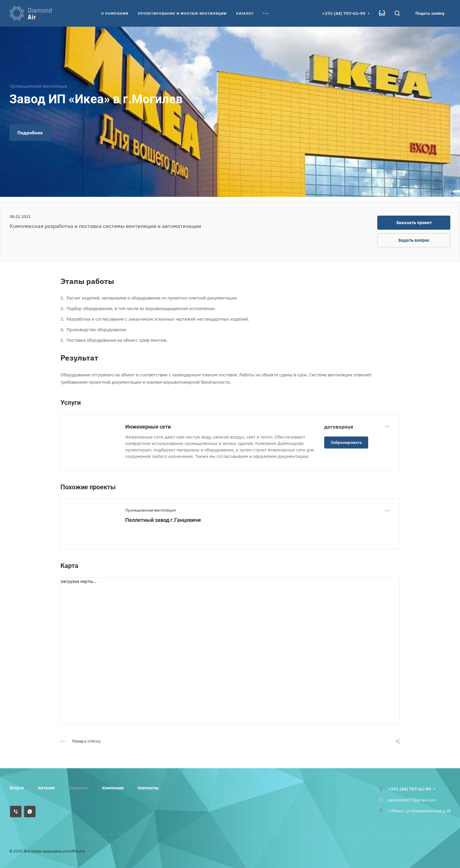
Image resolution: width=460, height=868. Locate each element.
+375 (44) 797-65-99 (344, 13)
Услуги (17, 788)
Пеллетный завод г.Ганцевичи (163, 520)
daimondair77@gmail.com (412, 800)
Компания (113, 788)
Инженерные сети (148, 427)
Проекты (79, 788)
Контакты (148, 788)
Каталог (46, 788)
